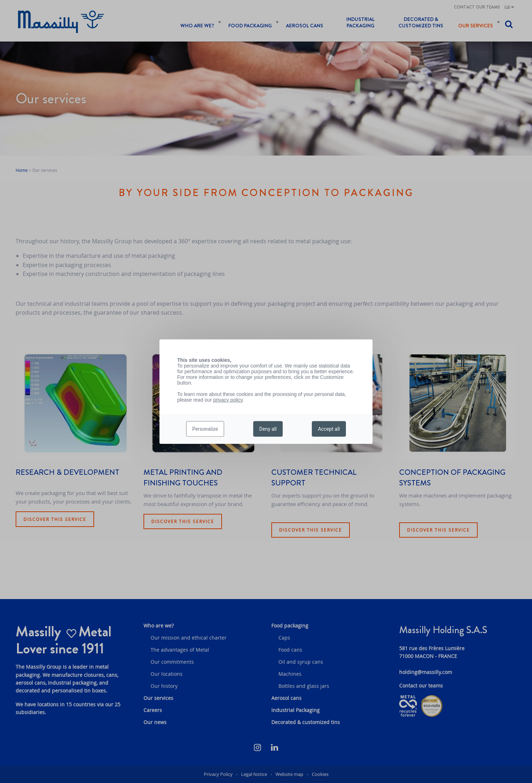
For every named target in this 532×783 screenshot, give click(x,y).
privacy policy (228, 399)
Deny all (268, 429)
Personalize (205, 429)
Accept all (329, 429)
